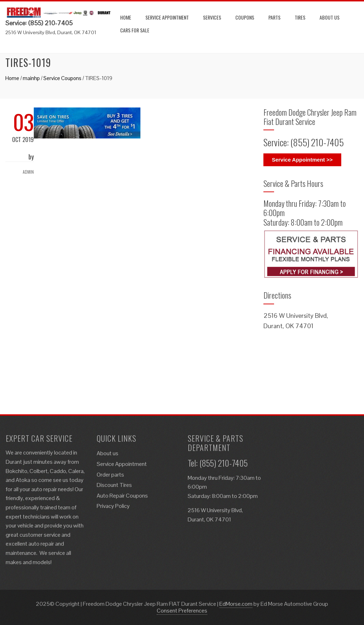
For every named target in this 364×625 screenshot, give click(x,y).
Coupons (245, 17)
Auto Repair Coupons (122, 496)
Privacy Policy (113, 506)
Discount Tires (114, 485)
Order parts (110, 475)
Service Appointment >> (302, 160)
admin (28, 172)
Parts (274, 17)
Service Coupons (62, 78)
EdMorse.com (236, 604)
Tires (300, 17)
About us (330, 17)
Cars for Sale (135, 30)
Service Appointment (167, 17)
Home (126, 17)
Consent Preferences (182, 611)
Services (212, 17)
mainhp (31, 78)
